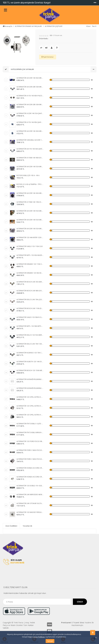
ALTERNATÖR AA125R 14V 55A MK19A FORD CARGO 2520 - (30, 167)
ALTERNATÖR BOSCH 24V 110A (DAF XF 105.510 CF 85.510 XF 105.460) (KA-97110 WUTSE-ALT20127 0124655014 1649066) (30, 308)
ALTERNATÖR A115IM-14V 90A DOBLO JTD (30, 158)
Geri (88, 26)
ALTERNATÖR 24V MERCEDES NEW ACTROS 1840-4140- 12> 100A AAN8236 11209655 (30, 494)
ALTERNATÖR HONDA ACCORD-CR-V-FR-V (30, 468)
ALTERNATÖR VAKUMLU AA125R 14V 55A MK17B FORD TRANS (30, 140)
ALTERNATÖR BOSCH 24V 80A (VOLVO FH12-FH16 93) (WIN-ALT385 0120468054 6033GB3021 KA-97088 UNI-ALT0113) (30, 291)
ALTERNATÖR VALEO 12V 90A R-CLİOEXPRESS (30, 317)
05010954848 (14, 562)
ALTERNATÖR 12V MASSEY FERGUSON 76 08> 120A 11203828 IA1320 (30, 512)
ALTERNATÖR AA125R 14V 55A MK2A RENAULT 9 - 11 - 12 (30, 229)
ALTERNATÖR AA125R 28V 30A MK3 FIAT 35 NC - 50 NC (30, 87)
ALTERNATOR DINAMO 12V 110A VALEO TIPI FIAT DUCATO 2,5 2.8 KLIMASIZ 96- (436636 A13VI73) (30, 264)
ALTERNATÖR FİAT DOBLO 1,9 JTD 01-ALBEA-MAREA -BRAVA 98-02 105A (30, 424)
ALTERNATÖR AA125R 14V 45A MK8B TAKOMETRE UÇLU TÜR (30, 131)
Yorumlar (27, 526)
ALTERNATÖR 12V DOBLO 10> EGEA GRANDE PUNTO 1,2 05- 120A (30, 486)
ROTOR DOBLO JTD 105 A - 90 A (28, 175)
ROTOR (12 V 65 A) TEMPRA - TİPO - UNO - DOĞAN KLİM (30, 184)
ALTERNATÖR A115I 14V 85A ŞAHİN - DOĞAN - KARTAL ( (30, 122)
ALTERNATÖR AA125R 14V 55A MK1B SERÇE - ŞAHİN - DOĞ (30, 211)
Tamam (50, 641)
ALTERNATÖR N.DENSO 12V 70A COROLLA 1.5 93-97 (30, 353)
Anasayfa (7, 26)
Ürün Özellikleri (11, 526)
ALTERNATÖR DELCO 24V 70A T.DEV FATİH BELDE (30, 344)
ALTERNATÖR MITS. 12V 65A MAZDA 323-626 (30, 255)
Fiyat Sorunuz (48, 57)
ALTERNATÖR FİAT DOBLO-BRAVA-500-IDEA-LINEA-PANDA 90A (30, 432)
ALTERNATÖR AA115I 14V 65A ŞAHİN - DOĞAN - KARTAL (30, 149)
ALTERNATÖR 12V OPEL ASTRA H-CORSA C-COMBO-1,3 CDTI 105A (30, 397)
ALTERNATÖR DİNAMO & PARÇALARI (28, 26)
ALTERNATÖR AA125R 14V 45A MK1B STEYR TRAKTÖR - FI (30, 193)
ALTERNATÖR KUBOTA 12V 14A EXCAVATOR (30, 362)
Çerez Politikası (39, 637)
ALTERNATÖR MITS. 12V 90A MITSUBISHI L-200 (30, 326)
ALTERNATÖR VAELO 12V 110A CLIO (30, 246)
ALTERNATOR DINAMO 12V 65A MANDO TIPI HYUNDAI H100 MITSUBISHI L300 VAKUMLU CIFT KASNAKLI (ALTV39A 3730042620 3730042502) (30, 273)
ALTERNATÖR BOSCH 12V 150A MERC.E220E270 (30, 370)
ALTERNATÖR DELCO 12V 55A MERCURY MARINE (30, 335)
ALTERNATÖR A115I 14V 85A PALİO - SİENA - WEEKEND (30, 96)
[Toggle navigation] (95, 3)
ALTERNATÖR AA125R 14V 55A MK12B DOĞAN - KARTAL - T (30, 220)
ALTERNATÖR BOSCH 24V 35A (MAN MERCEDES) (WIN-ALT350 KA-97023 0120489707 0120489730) (30, 282)
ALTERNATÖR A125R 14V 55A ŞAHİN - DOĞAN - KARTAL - (30, 113)
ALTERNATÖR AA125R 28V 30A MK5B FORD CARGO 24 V (30, 104)
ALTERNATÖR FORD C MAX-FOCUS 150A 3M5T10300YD (30, 450)
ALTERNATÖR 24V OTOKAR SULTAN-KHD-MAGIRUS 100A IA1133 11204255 (30, 503)
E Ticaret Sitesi (78, 623)
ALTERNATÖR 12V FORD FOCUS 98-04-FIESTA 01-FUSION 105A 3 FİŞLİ (30, 441)
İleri (94, 26)
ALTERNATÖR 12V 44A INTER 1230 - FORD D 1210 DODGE (30, 237)
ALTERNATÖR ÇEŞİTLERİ (54, 26)
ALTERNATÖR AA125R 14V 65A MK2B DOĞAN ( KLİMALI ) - (30, 78)
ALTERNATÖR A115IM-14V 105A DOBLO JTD (30, 202)
